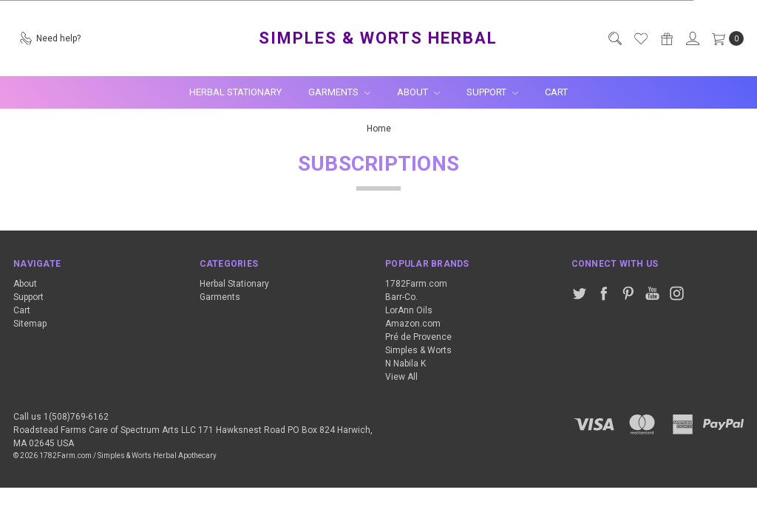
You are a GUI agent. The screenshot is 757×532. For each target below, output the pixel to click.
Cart (556, 92)
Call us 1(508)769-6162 (61, 417)
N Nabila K (405, 364)
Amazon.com (413, 324)
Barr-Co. (401, 297)
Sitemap (30, 324)
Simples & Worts (418, 350)
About (418, 92)
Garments (339, 92)
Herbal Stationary (235, 92)
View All (401, 377)
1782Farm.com (416, 284)
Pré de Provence (418, 337)
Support (492, 92)
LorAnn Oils (409, 310)
